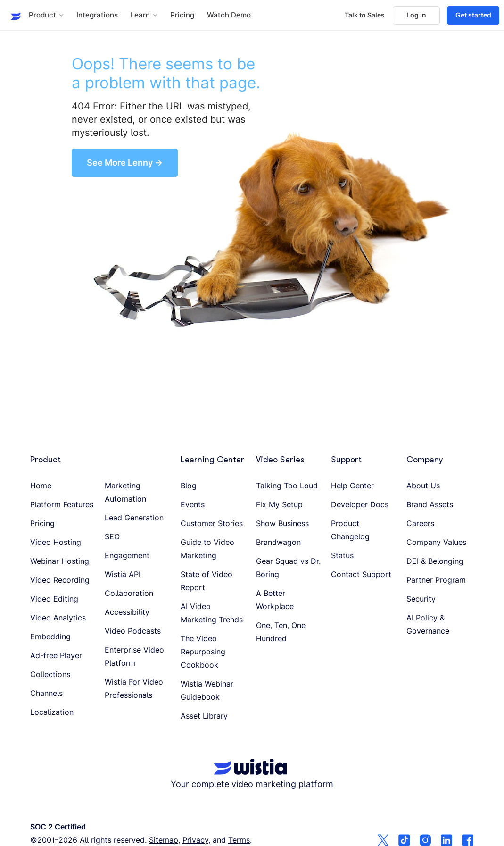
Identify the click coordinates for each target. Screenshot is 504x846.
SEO (112, 536)
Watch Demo (229, 15)
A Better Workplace (275, 600)
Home (41, 486)
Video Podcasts (133, 631)
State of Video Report (207, 581)
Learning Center (212, 460)
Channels (46, 693)
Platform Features (62, 504)
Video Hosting (56, 542)
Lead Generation (134, 518)
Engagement (127, 555)
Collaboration (129, 593)
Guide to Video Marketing (207, 549)
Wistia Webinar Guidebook (207, 690)
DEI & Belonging (435, 561)
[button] (46, 15)
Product (45, 460)
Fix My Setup (279, 504)
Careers (420, 523)
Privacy (195, 840)
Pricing (182, 15)
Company (425, 460)
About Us (423, 486)
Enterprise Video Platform (134, 656)
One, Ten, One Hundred (281, 632)
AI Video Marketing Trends (212, 613)
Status (342, 555)
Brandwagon (278, 542)
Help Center (352, 486)
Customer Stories (212, 523)
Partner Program (436, 580)
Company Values (436, 542)
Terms (239, 840)
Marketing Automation (125, 492)
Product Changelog (350, 530)
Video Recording (60, 580)
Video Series (280, 460)
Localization (52, 712)
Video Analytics (58, 618)
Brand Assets (430, 504)
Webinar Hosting (60, 561)
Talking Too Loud (287, 486)
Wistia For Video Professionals (134, 688)
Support (346, 460)
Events (193, 504)
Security (421, 599)
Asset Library (204, 716)
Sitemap (164, 840)
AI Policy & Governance (428, 624)
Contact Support (361, 574)
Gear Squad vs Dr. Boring (288, 568)
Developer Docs (360, 504)
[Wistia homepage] (13, 15)
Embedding (50, 637)
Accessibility (127, 612)
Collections (50, 674)
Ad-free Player (56, 655)
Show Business (282, 523)
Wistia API (123, 574)
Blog (189, 486)
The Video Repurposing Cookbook (203, 652)
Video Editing (54, 599)
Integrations (97, 15)
